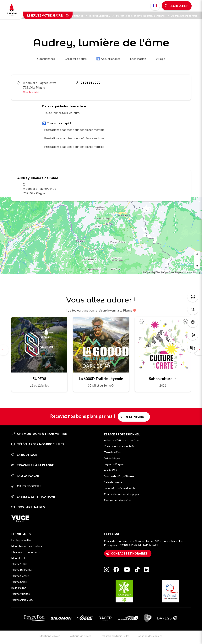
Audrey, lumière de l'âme (184, 16)
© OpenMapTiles (152, 272)
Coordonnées (46, 59)
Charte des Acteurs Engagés (121, 494)
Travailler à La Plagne (33, 465)
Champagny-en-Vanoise (26, 552)
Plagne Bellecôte (22, 570)
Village (160, 59)
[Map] (101, 236)
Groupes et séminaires (118, 500)
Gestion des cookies (150, 636)
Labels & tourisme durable (120, 488)
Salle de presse (113, 482)
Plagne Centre (20, 576)
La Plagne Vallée (21, 540)
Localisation (138, 59)
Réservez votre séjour (48, 15)
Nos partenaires (28, 507)
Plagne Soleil (19, 582)
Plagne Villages (21, 594)
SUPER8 (39, 379)
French (155, 6)
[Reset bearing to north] (197, 266)
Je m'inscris (135, 417)
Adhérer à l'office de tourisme (122, 440)
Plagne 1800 (19, 564)
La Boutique (24, 455)
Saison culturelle (163, 379)
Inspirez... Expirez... (101, 16)
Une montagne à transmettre (39, 434)
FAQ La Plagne (25, 476)
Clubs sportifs (26, 486)
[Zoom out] (197, 260)
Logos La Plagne (114, 464)
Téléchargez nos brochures (38, 444)
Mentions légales (50, 636)
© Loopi (197, 272)
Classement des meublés (119, 446)
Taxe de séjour (113, 452)
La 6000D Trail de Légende (101, 379)
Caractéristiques (76, 59)
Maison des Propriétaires (119, 476)
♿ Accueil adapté (108, 59)
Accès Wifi (110, 470)
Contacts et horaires (129, 553)
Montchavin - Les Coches (27, 546)
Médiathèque (112, 458)
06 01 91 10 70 (88, 83)
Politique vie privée (80, 636)
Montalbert (18, 558)
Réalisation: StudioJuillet (115, 636)
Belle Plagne (19, 588)
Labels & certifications (33, 497)
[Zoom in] (197, 254)
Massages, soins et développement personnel (142, 16)
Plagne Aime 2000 (22, 600)
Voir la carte (31, 92)
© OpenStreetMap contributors (177, 272)
